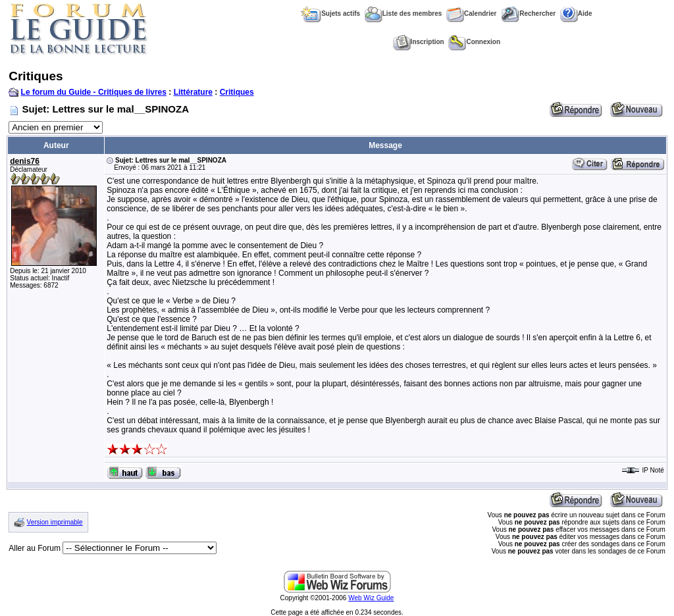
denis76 (25, 161)
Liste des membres (403, 13)
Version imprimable (55, 522)
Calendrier (471, 13)
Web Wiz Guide (371, 598)
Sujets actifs (330, 13)
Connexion (474, 42)
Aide (576, 13)
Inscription (419, 42)
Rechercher (528, 13)
